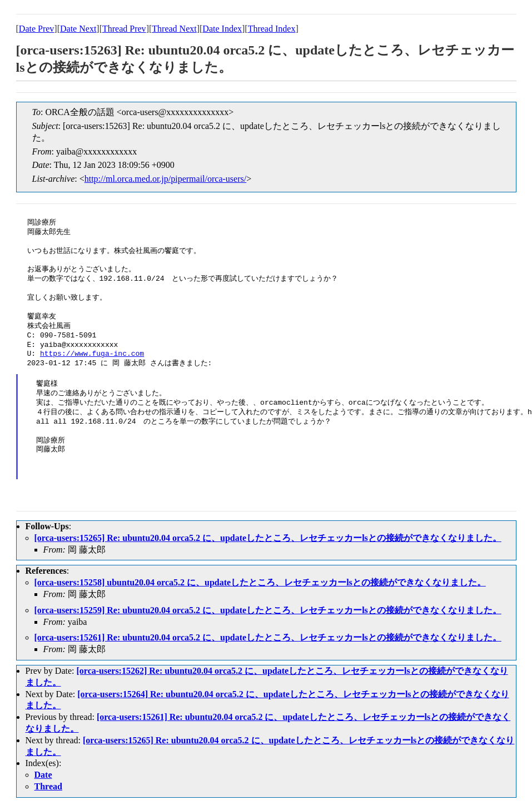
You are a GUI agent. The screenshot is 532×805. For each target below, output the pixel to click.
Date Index (222, 29)
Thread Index (272, 29)
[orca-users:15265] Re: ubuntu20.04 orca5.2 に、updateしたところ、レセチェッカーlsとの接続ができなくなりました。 (268, 538)
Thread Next (174, 29)
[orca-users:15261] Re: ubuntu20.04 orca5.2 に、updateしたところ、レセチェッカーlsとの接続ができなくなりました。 (268, 637)
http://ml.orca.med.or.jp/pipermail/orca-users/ (165, 179)
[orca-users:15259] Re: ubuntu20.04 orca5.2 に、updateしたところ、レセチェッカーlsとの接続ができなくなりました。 (268, 610)
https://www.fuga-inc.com (92, 354)
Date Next (78, 29)
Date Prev (37, 29)
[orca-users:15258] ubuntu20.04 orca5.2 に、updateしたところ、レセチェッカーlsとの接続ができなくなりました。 (260, 582)
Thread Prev (124, 29)
